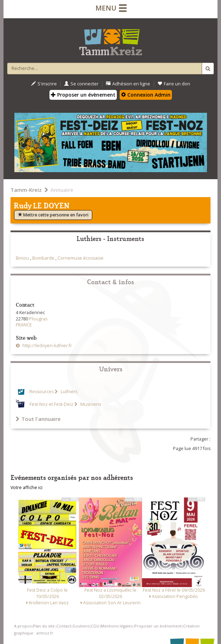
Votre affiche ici (26, 487)
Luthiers (69, 392)
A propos (23, 626)
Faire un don (174, 84)
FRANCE (24, 325)
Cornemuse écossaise (81, 258)
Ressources (42, 392)
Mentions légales (117, 626)
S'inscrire (44, 84)
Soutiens (81, 626)
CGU (95, 626)
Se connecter (81, 84)
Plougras (38, 319)
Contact (64, 626)
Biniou (22, 258)
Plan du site (44, 626)
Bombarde (43, 258)
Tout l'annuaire (38, 419)
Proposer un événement (158, 626)
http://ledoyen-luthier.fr (47, 346)
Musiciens (90, 404)
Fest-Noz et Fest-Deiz (51, 404)
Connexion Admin (146, 95)
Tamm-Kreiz (26, 190)
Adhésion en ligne (128, 84)
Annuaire (62, 190)
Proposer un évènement (83, 95)
